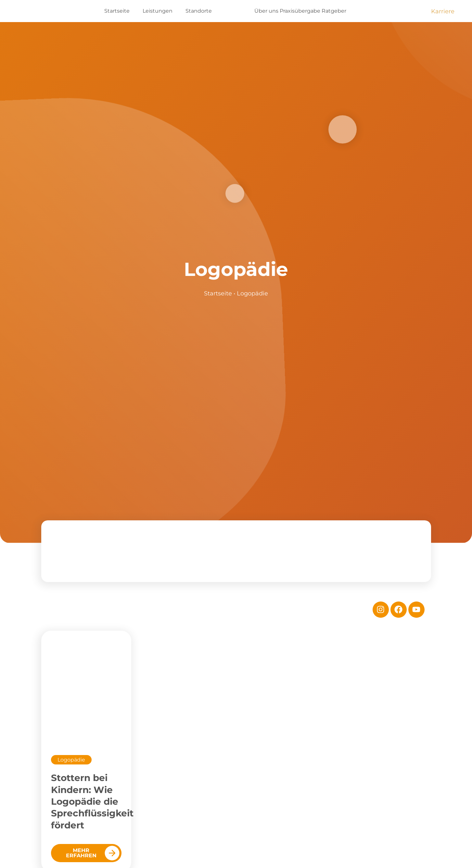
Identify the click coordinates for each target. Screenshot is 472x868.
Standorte (199, 11)
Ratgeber (334, 11)
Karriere (443, 11)
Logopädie (71, 760)
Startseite (117, 11)
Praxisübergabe (300, 11)
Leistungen (158, 11)
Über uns (266, 11)
